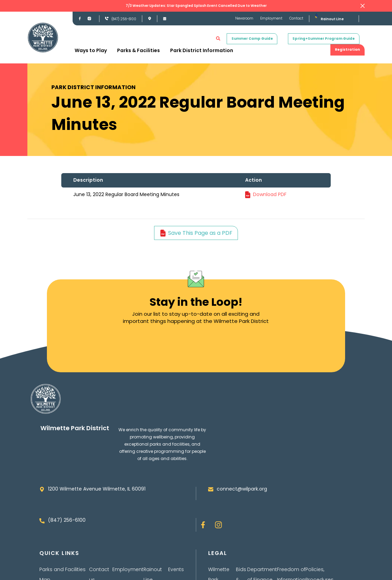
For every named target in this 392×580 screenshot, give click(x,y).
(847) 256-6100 (124, 19)
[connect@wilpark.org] (211, 489)
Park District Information (202, 50)
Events (176, 569)
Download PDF (270, 194)
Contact (296, 19)
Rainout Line (332, 19)
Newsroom (244, 19)
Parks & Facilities (138, 50)
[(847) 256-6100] (107, 19)
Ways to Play (91, 50)
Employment (271, 19)
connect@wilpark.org (242, 489)
